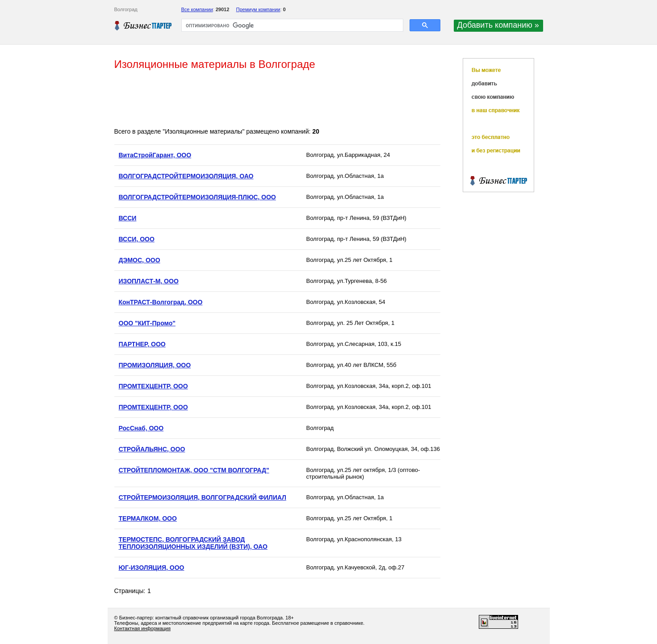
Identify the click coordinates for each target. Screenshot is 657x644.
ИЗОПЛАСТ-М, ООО (149, 281)
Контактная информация (142, 628)
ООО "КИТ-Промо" (147, 323)
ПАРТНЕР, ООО (142, 344)
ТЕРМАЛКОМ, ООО (148, 518)
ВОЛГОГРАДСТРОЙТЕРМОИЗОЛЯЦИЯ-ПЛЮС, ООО (197, 197)
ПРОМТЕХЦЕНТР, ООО (153, 386)
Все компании (197, 9)
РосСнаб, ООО (141, 428)
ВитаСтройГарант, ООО (155, 155)
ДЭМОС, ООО (140, 260)
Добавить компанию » (498, 25)
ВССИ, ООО (137, 239)
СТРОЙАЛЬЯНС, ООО (152, 449)
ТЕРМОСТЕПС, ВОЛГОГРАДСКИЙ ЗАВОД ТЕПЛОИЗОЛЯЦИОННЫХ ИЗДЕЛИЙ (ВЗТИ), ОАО (193, 543)
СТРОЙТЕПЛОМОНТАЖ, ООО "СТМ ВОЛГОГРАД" (194, 470)
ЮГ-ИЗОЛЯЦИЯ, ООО (152, 568)
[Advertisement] (277, 100)
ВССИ (128, 218)
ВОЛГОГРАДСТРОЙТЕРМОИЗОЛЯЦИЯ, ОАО (186, 176)
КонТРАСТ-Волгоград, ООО (161, 302)
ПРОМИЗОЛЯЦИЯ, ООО (155, 365)
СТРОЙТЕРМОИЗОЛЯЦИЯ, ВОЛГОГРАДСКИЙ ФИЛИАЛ (203, 497)
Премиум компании (258, 9)
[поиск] (291, 25)
